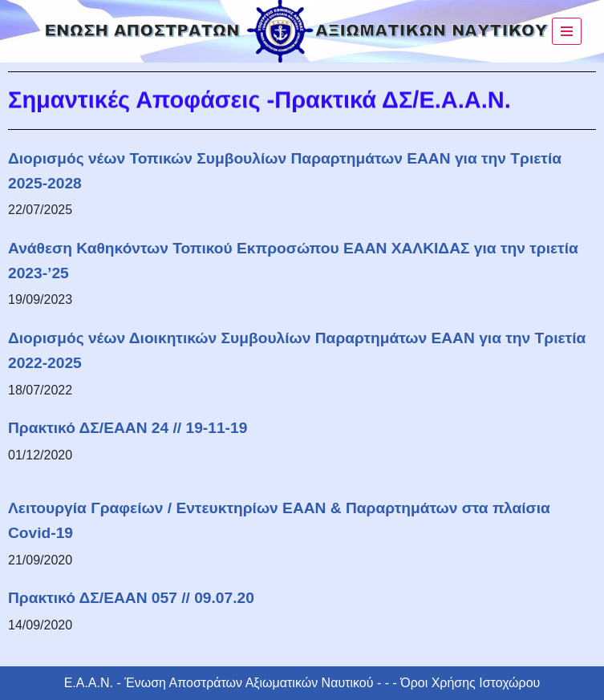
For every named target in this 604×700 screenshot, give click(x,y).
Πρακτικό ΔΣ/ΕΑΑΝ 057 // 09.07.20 (131, 598)
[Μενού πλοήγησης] (567, 31)
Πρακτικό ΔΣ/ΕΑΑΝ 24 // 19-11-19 (128, 428)
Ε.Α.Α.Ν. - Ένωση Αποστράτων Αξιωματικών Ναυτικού (219, 683)
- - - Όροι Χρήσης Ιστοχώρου (457, 683)
